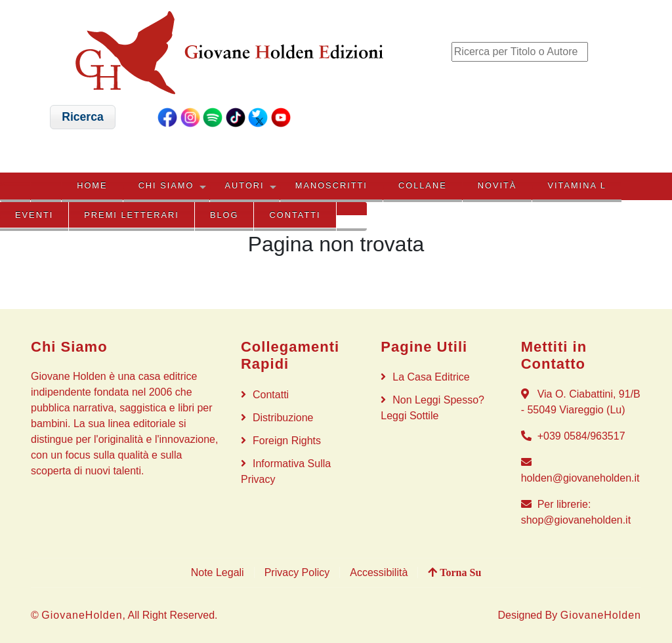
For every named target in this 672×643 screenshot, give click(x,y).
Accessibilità (379, 572)
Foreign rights (287, 441)
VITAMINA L (577, 185)
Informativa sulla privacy (286, 471)
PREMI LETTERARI (131, 215)
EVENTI (34, 215)
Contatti (295, 215)
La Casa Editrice (431, 377)
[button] (83, 117)
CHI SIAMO (166, 185)
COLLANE (423, 185)
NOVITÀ (497, 185)
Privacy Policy (297, 572)
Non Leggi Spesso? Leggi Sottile (432, 408)
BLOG (224, 215)
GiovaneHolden (82, 615)
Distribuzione (283, 418)
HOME (92, 185)
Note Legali (218, 572)
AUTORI (245, 185)
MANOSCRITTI (331, 185)
